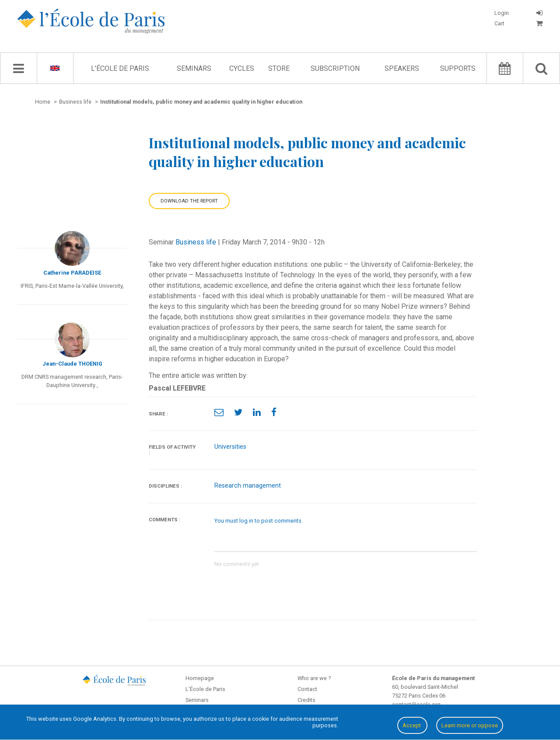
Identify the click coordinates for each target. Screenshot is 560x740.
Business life (196, 242)
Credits (306, 700)
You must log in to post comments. (259, 521)
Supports (458, 68)
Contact (307, 689)
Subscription (335, 68)
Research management (248, 486)
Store (279, 68)
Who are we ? (314, 678)
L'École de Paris (120, 68)
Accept (412, 725)
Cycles (242, 68)
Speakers (402, 68)
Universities (230, 447)
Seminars (194, 68)
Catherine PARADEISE (72, 273)
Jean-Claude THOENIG (72, 364)
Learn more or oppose (470, 725)
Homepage (200, 678)
